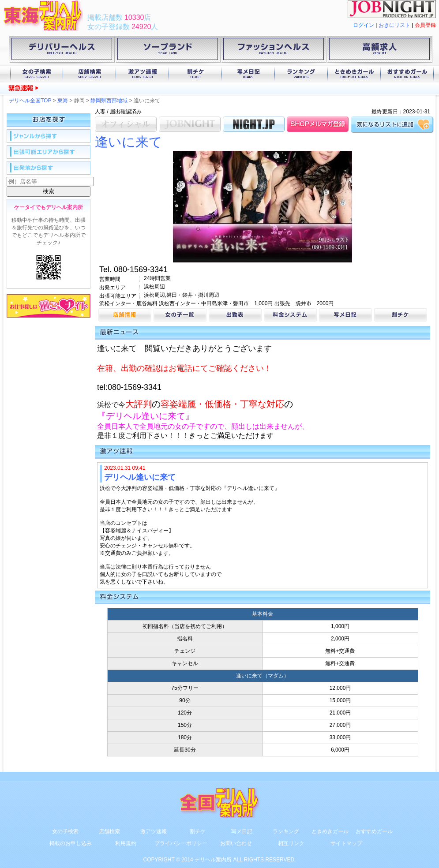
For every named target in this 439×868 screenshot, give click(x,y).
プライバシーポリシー (181, 843)
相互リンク (291, 843)
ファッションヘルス (274, 51)
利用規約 (126, 843)
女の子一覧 (180, 315)
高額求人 (379, 51)
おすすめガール (407, 74)
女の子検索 (37, 74)
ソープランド (168, 51)
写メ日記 (248, 74)
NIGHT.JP (254, 124)
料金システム (290, 315)
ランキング (301, 74)
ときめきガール (354, 74)
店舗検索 (90, 74)
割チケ (195, 74)
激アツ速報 (143, 74)
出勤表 (235, 315)
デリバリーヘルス (62, 51)
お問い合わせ (236, 843)
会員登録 (425, 25)
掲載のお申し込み (71, 843)
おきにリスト (394, 25)
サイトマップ (346, 843)
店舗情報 (125, 315)
